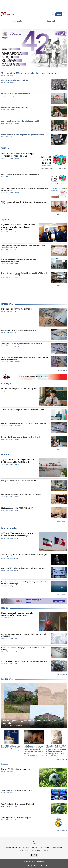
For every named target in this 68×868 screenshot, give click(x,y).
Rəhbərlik (35, 847)
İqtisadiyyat (7, 304)
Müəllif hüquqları (57, 847)
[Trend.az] (8, 14)
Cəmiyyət (6, 384)
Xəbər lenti (51, 21)
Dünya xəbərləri (9, 528)
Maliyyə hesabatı (24, 847)
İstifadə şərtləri (24, 850)
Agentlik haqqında (11, 847)
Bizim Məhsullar (45, 847)
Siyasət (5, 220)
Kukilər (46, 850)
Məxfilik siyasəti (36, 850)
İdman (5, 764)
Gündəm (6, 455)
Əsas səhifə (17, 21)
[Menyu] (65, 14)
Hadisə (5, 608)
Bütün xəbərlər (61, 215)
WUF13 (5, 148)
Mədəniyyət (7, 679)
